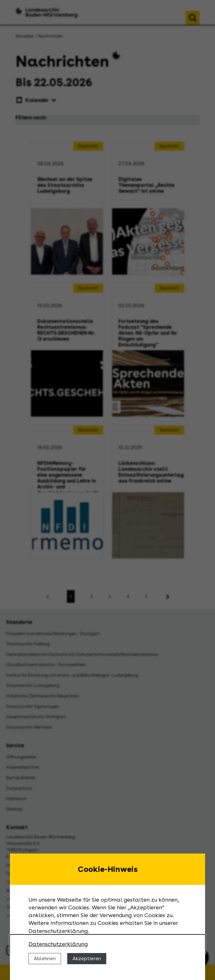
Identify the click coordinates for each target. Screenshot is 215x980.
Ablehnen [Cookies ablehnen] (45, 958)
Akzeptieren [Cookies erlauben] (87, 958)
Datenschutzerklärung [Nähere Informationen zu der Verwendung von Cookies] (58, 944)
